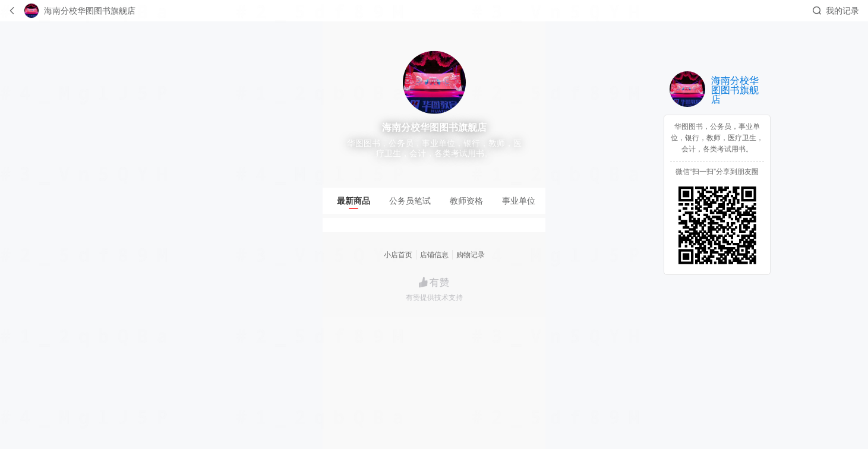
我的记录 (842, 11)
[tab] (353, 201)
